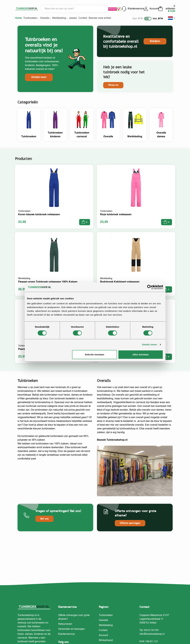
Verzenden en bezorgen (71, 629)
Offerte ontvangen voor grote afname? (74, 617)
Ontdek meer (39, 77)
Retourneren (65, 624)
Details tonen (150, 344)
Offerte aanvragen (130, 523)
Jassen (73, 18)
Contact (83, 18)
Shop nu (113, 85)
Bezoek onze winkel (100, 18)
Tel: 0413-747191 (149, 630)
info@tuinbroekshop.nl (152, 634)
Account (151, 9)
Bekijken (155, 41)
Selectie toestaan (94, 354)
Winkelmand (106, 640)
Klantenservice (133, 9)
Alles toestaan (141, 354)
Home (18, 18)
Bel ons (44, 519)
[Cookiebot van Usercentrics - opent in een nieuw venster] (149, 287)
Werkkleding (60, 18)
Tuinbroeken (31, 18)
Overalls (45, 18)
